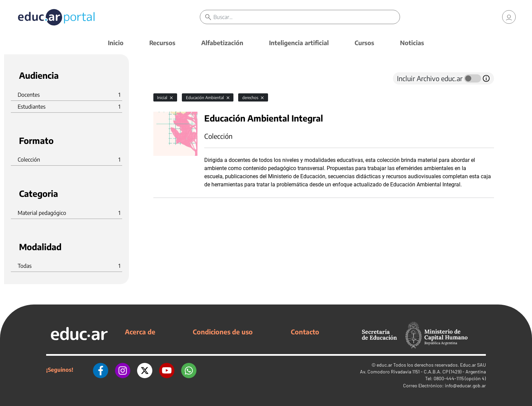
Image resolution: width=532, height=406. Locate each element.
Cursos (364, 43)
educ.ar (384, 365)
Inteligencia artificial (299, 43)
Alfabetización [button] (222, 43)
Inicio (116, 43)
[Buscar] (307, 17)
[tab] (167, 78)
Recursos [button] (162, 43)
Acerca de (140, 332)
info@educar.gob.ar (465, 385)
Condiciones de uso (223, 332)
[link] (509, 17)
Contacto (305, 332)
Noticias (412, 43)
